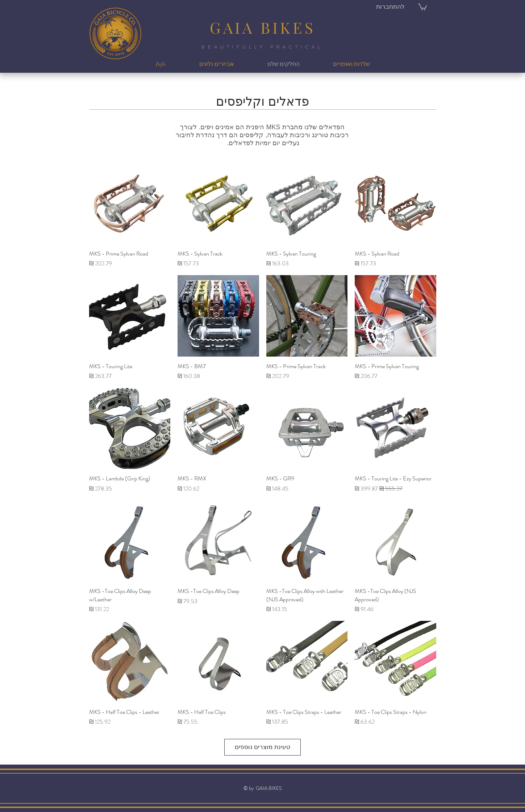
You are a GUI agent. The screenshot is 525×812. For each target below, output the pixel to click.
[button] (422, 7)
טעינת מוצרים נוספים (262, 747)
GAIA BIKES (263, 28)
